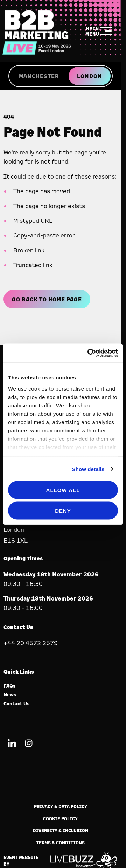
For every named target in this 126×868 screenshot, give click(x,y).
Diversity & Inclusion (61, 831)
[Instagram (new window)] (29, 744)
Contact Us (17, 704)
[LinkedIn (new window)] (12, 744)
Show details (88, 469)
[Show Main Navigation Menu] (99, 31)
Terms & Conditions (61, 843)
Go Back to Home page (47, 299)
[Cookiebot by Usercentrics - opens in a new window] (89, 353)
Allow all (63, 490)
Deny (63, 510)
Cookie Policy (60, 819)
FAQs (10, 686)
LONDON (90, 76)
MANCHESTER (39, 76)
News (10, 695)
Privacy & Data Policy (61, 806)
